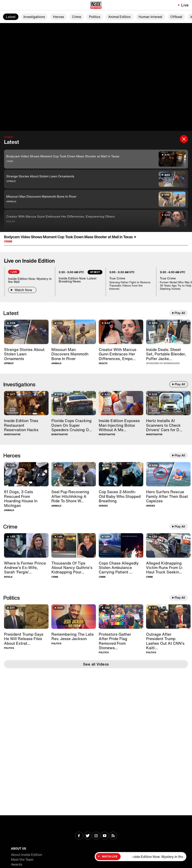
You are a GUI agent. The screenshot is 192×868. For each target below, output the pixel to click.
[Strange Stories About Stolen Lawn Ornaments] (26, 332)
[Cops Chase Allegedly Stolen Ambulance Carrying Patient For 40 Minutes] (121, 545)
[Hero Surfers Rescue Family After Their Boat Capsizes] (168, 474)
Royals (8, 577)
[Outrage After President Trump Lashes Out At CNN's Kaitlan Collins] (168, 617)
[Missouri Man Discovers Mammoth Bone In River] (74, 332)
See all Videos (96, 664)
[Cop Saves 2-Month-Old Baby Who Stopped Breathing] (121, 474)
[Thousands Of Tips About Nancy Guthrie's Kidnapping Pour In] (74, 545)
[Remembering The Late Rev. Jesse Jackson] (74, 617)
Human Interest (150, 17)
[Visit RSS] (113, 836)
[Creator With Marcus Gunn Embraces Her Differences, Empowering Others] (121, 332)
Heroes (58, 17)
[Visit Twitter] (88, 836)
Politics (95, 17)
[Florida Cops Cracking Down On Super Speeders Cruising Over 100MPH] (74, 403)
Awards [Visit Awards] (16, 864)
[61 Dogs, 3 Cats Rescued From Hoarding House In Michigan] (26, 474)
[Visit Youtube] (105, 836)
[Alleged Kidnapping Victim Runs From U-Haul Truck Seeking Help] (168, 545)
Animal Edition (119, 17)
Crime (77, 17)
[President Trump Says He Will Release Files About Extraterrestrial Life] (26, 617)
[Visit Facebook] (79, 836)
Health (11, 221)
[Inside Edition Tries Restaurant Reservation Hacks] (26, 403)
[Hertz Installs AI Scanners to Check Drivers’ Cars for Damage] (168, 403)
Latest (11, 17)
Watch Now (22, 290)
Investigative (12, 435)
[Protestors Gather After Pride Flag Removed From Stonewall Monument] (121, 617)
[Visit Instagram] (96, 836)
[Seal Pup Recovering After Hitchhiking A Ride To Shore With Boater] (74, 474)
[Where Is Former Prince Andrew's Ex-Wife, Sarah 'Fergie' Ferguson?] (26, 545)
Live (185, 5)
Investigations (34, 17)
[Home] (96, 5)
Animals (11, 201)
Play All (180, 313)
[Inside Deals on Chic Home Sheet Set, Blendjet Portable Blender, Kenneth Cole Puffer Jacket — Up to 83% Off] (168, 332)
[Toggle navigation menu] (5, 5)
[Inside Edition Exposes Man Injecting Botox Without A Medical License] (121, 403)
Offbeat (176, 17)
